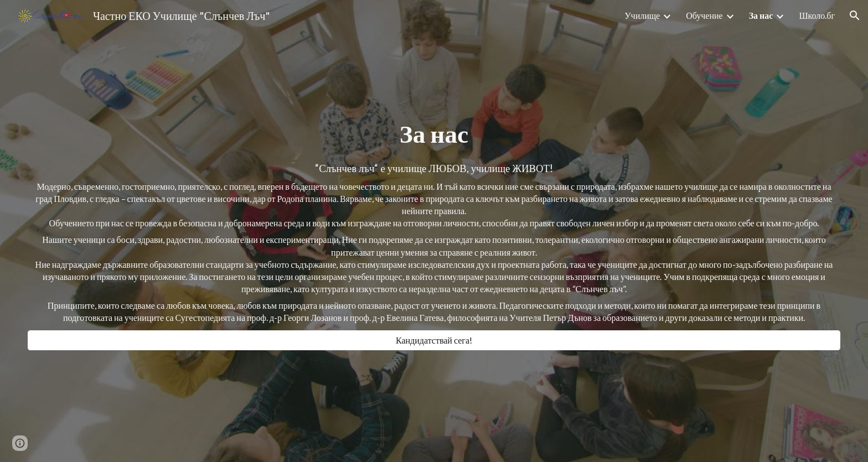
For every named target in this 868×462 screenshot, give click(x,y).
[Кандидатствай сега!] (434, 340)
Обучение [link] (704, 15)
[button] (855, 15)
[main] (434, 133)
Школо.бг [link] (817, 15)
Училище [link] (642, 15)
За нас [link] (761, 15)
